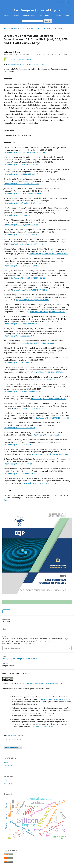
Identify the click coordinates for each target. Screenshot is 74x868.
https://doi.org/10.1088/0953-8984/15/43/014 (21, 184)
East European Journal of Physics (37, 10)
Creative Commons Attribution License (53, 699)
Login (68, 2)
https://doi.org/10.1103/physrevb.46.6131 (20, 445)
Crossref (7, 500)
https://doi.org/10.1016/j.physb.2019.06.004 (32, 300)
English (6, 780)
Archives (16, 16)
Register (61, 2)
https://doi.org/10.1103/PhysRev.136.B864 (37, 343)
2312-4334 (12, 739)
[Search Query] (33, 21)
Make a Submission (13, 748)
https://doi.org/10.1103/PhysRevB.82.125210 (21, 225)
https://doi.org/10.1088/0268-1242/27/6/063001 (49, 254)
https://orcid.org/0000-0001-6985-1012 (20, 59)
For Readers (8, 762)
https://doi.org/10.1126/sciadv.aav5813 (19, 336)
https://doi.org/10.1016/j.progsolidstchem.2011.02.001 (25, 152)
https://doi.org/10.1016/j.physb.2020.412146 (21, 324)
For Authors (44, 16)
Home (6, 28)
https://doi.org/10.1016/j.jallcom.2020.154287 (48, 312)
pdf (7, 611)
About (67, 16)
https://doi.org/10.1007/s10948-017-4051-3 (31, 290)
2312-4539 (12, 735)
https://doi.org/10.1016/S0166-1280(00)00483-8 (28, 278)
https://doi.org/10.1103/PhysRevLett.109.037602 (22, 203)
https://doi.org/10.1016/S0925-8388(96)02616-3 (22, 391)
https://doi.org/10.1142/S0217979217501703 (40, 483)
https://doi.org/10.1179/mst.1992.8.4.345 (19, 428)
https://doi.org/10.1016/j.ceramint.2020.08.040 (50, 454)
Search (48, 21)
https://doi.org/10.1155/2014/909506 (29, 408)
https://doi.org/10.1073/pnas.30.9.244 (44, 379)
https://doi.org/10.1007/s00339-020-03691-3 (21, 174)
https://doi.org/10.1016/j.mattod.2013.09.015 (21, 234)
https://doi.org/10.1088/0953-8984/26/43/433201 (23, 193)
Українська (8, 784)
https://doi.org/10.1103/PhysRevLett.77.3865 (21, 362)
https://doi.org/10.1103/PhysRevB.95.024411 (21, 215)
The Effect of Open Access (44, 726)
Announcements (29, 16)
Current (6, 16)
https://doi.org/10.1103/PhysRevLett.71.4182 (49, 399)
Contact (58, 16)
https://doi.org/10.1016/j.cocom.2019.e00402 (21, 266)
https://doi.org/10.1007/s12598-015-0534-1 (26, 244)
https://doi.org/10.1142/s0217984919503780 (21, 164)
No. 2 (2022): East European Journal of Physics (36, 28)
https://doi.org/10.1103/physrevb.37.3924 (48, 435)
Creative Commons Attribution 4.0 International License (44, 683)
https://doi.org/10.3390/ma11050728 (18, 464)
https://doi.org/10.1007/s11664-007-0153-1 (20, 473)
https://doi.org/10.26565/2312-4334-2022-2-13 (26, 64)
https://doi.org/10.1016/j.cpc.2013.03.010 (50, 372)
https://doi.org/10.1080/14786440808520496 (52, 418)
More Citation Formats (12, 648)
